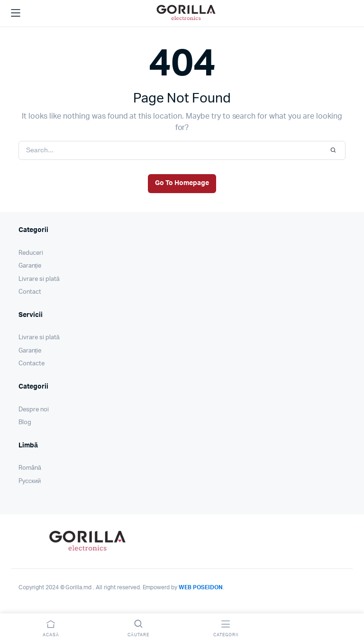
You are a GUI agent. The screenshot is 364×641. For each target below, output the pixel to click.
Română (30, 468)
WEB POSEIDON (201, 587)
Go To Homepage (182, 183)
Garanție (30, 266)
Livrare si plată (39, 279)
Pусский (30, 481)
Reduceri (31, 253)
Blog (25, 423)
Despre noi (34, 410)
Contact (30, 292)
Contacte (32, 364)
